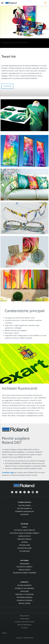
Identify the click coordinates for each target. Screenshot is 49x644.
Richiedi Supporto (24, 585)
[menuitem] (45, 3)
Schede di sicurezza (25, 600)
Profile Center (25, 603)
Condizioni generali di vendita (25, 622)
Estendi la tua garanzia (25, 588)
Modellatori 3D (25, 536)
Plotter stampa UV (24, 508)
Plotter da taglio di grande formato (25, 533)
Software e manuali (25, 597)
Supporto (24, 582)
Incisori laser (25, 545)
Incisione (25, 524)
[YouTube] (33, 492)
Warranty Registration (24, 625)
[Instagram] (20, 492)
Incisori (24, 542)
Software (25, 560)
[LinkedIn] (37, 492)
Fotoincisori (24, 551)
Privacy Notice (25, 616)
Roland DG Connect (24, 567)
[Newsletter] (12, 492)
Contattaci (25, 628)
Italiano (4, 633)
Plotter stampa (24, 505)
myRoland (25, 591)
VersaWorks (25, 564)
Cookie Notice (25, 619)
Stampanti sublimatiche (24, 511)
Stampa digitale (24, 502)
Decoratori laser (24, 548)
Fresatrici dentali (24, 539)
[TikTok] (25, 492)
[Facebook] (16, 492)
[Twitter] (29, 492)
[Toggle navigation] (2, 3)
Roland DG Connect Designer (24, 573)
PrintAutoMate (25, 570)
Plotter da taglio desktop (25, 530)
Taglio (24, 527)
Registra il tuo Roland (25, 594)
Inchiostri (24, 514)
